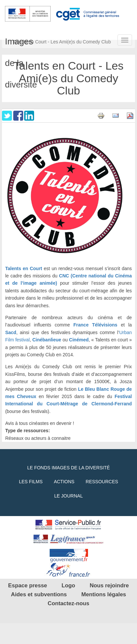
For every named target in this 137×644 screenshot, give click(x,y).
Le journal (68, 496)
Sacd (11, 332)
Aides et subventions (39, 594)
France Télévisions (95, 325)
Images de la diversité (19, 39)
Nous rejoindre (109, 585)
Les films (31, 482)
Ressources (102, 482)
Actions (64, 482)
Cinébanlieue (47, 340)
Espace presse (28, 585)
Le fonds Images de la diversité (68, 468)
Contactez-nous (68, 603)
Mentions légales (104, 594)
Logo (68, 585)
